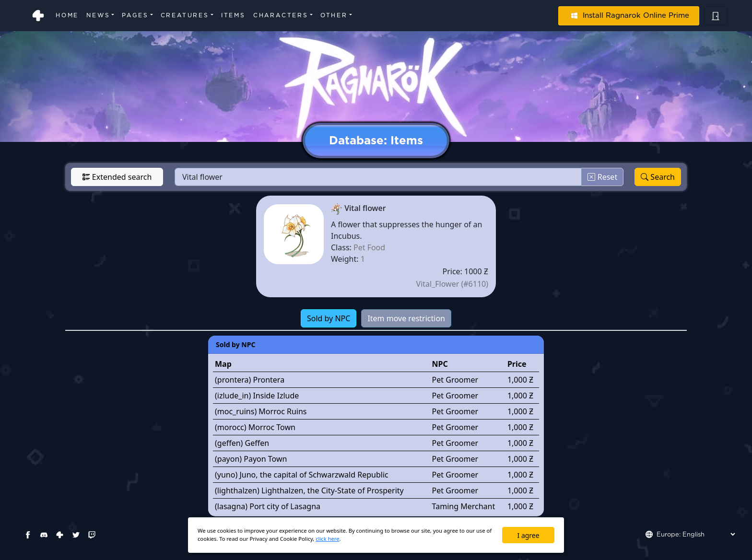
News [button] (98, 15)
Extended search (117, 177)
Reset (602, 177)
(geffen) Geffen (242, 443)
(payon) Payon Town (251, 459)
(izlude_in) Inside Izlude (257, 396)
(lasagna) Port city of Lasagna (268, 506)
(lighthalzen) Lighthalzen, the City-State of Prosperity (309, 490)
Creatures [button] (185, 15)
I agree (529, 535)
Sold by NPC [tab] (329, 318)
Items (233, 15)
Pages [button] (135, 15)
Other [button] (334, 15)
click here (327, 539)
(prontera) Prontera (250, 380)
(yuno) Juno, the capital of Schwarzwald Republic (302, 475)
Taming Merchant (464, 506)
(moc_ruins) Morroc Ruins (261, 411)
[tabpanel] (376, 426)
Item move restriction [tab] (406, 318)
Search (658, 177)
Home (67, 15)
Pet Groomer (455, 380)
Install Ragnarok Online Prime (629, 15)
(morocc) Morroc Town (255, 427)
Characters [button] (281, 15)
